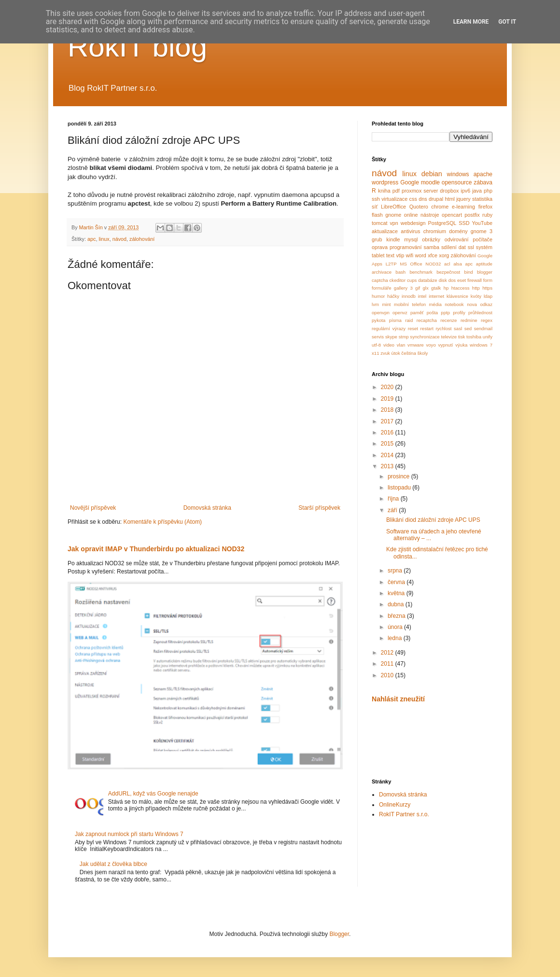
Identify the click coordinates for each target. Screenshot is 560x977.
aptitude (484, 264)
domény (458, 231)
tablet (378, 255)
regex (487, 320)
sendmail (483, 328)
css (413, 199)
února (396, 627)
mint (386, 304)
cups (412, 280)
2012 (388, 653)
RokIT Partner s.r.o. (404, 814)
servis (378, 337)
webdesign (413, 223)
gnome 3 (482, 231)
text (390, 255)
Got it (507, 22)
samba (432, 247)
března (397, 616)
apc (91, 239)
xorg (444, 255)
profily (459, 313)
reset (413, 328)
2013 (388, 466)
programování (406, 247)
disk (443, 280)
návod (119, 239)
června (397, 582)
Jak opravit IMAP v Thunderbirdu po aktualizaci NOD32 (156, 549)
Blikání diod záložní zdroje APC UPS (433, 520)
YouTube (482, 223)
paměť (417, 313)
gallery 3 (403, 288)
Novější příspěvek (93, 508)
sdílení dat (454, 247)
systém (484, 247)
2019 (388, 399)
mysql (411, 239)
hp (446, 288)
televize (449, 337)
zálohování (142, 239)
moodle (430, 182)
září (393, 510)
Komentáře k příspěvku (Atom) (162, 522)
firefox (485, 207)
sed (468, 328)
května (397, 593)
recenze (448, 320)
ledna (396, 638)
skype (391, 337)
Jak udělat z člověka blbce (113, 864)
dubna (397, 604)
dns (423, 199)
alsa (458, 264)
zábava (483, 182)
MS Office (411, 264)
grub (377, 239)
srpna (396, 571)
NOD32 (433, 264)
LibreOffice (393, 207)
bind (469, 272)
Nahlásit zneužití (398, 699)
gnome (393, 215)
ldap (488, 296)
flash (377, 215)
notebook (454, 304)
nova (472, 304)
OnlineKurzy (395, 805)
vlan (401, 345)
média (435, 304)
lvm (375, 304)
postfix (472, 215)
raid (409, 320)
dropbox (449, 191)
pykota (378, 320)
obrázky (431, 239)
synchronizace (425, 337)
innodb (409, 296)
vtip (400, 255)
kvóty (476, 296)
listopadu (400, 488)
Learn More (471, 22)
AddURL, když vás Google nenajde (153, 794)
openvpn (381, 313)
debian (432, 174)
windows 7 (481, 345)
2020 (388, 387)
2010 (388, 675)
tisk (462, 337)
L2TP (391, 264)
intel (422, 296)
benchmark (421, 272)
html (449, 199)
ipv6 (465, 191)
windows (458, 174)
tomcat (379, 223)
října (394, 499)
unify (488, 337)
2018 (388, 410)
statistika (482, 199)
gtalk (436, 288)
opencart (452, 215)
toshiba (474, 337)
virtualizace (394, 199)
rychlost (443, 328)
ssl (471, 247)
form (488, 280)
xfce (433, 255)
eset (462, 280)
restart (427, 328)
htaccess (461, 288)
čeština (408, 353)
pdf (396, 191)
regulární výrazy (389, 328)
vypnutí (446, 345)
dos (452, 280)
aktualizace (385, 231)
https (487, 288)
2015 (388, 444)
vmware (416, 345)
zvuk (385, 353)
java (477, 191)
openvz (400, 313)
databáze (427, 280)
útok (396, 353)
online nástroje (422, 215)
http (476, 288)
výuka (461, 345)
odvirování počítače (469, 239)
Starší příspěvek (319, 508)
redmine (469, 320)
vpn (394, 223)
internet (436, 296)
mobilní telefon (410, 304)
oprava (380, 247)
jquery (463, 199)
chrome (440, 207)
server (431, 191)
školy (422, 353)
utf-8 (376, 345)
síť (375, 207)
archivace (382, 272)
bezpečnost (448, 272)
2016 (388, 433)
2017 (388, 421)
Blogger (339, 934)
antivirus (410, 231)
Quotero (419, 207)
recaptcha (427, 320)
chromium (435, 231)
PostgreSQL (442, 223)
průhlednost (480, 313)
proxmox (412, 191)
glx (426, 288)
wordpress (385, 182)
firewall (475, 280)
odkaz (486, 304)
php (488, 191)
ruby (487, 215)
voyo (431, 345)
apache (483, 174)
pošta (432, 313)
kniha (384, 191)
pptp (445, 313)
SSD (464, 223)
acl (447, 264)
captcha (380, 280)
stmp (404, 337)
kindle (393, 239)
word (420, 255)
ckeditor (398, 280)
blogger (485, 272)
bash (400, 272)
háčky (393, 296)
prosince (399, 476)
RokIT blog (137, 47)
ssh (376, 199)
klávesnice (457, 296)
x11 (375, 353)
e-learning (463, 207)
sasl (458, 328)
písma (395, 320)
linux (104, 239)
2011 (388, 664)
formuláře (382, 288)
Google (410, 182)
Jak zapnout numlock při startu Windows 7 (129, 834)
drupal (436, 199)
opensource (457, 182)
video (389, 345)
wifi (410, 255)
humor (378, 296)
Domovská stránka (207, 508)
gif (418, 288)
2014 (388, 455)
